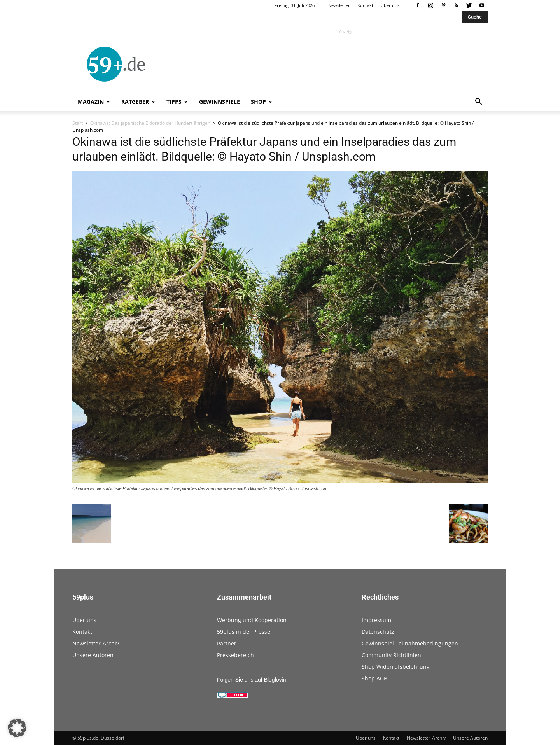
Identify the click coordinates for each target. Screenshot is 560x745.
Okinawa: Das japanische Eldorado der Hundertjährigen (150, 123)
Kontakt (365, 5)
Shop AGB (374, 678)
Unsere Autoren (93, 655)
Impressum (376, 620)
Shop (262, 102)
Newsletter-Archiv (96, 643)
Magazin (94, 102)
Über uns (390, 5)
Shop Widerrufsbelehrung (396, 667)
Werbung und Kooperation (252, 620)
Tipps (177, 102)
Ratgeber (138, 102)
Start (78, 123)
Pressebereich (235, 655)
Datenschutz (378, 632)
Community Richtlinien (391, 655)
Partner (227, 643)
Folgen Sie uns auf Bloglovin (251, 680)
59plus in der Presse (244, 632)
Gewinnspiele (220, 102)
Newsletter (339, 5)
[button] (478, 102)
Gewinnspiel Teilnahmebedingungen (410, 643)
